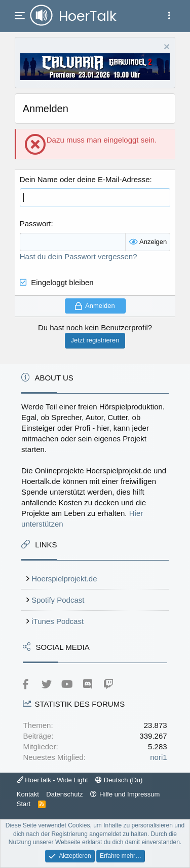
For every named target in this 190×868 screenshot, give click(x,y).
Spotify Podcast (58, 600)
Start (24, 804)
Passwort (35, 223)
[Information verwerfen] (165, 48)
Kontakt (28, 794)
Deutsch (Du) (119, 780)
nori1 (158, 757)
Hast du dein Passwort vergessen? (79, 256)
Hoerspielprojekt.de (64, 579)
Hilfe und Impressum (129, 794)
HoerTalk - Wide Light (52, 780)
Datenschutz (64, 794)
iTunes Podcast (58, 621)
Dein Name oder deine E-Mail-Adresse (85, 179)
